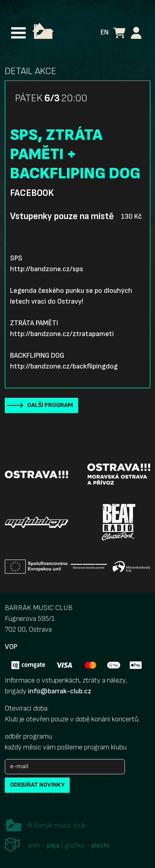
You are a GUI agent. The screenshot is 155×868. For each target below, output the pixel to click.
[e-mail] (65, 767)
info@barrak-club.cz (60, 691)
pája (53, 845)
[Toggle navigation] (18, 33)
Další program (50, 405)
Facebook (32, 193)
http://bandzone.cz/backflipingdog (64, 366)
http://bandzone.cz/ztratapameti (62, 334)
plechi (100, 845)
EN (105, 32)
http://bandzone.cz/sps (47, 269)
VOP (11, 647)
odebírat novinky (37, 785)
